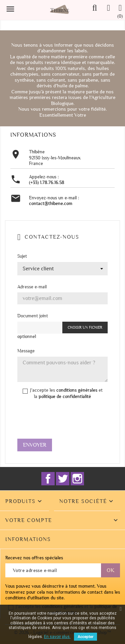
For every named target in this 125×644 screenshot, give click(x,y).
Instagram (77, 479)
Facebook (48, 479)
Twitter (63, 479)
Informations (28, 539)
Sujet (22, 256)
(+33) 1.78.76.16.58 (47, 182)
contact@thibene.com (51, 203)
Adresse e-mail (32, 287)
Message (26, 351)
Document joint (33, 316)
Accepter (85, 637)
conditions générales (77, 390)
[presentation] (68, 421)
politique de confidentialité (65, 396)
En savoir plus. (57, 637)
